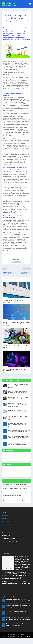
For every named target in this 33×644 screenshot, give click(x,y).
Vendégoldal (20, 642)
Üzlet (28, 21)
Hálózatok (24, 21)
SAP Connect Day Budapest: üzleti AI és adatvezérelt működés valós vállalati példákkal (18, 386)
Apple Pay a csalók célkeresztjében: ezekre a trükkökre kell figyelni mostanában (19, 431)
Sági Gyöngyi (9, 21)
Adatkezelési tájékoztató (8, 531)
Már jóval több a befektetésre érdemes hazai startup (16, 347)
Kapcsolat (4, 524)
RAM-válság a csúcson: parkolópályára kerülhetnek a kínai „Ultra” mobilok (18, 398)
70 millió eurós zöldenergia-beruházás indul (15, 498)
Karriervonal (13, 642)
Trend (4, 642)
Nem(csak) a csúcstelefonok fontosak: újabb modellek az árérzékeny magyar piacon (18, 418)
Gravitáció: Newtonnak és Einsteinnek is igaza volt (16, 507)
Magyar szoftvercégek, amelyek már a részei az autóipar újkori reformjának (16, 323)
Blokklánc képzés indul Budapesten (13, 300)
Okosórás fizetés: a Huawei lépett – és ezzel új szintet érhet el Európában (18, 444)
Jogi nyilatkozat (6, 528)
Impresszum (5, 521)
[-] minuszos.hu (9, 487)
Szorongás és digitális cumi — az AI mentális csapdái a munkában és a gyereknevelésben (17, 425)
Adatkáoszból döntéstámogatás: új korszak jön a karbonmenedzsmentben (18, 411)
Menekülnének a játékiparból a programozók (15, 494)
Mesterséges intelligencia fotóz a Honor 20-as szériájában (16, 370)
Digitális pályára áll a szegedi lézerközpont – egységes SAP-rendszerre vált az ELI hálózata (18, 405)
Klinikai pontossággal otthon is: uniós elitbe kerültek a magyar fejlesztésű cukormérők (18, 438)
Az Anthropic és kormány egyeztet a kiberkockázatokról (13, 502)
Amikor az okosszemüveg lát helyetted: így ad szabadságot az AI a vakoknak (18, 392)
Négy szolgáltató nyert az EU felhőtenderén (15, 490)
